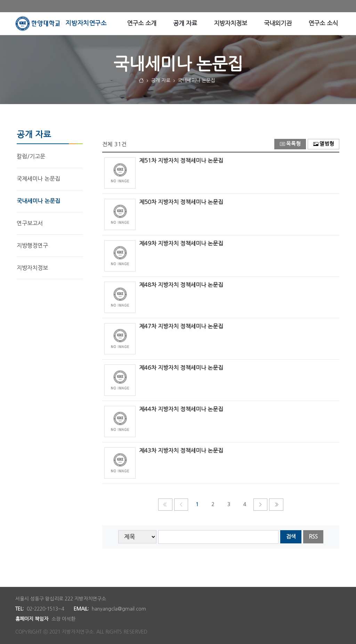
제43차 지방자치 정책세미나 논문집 (181, 450)
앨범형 (324, 144)
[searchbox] (219, 537)
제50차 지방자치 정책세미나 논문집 (181, 202)
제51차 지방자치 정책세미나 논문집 (181, 160)
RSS (313, 537)
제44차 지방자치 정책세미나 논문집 (181, 409)
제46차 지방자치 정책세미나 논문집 (181, 368)
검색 (291, 537)
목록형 (290, 144)
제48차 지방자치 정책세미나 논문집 (181, 285)
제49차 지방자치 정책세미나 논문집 (181, 243)
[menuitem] (142, 23)
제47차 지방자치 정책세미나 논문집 (181, 326)
